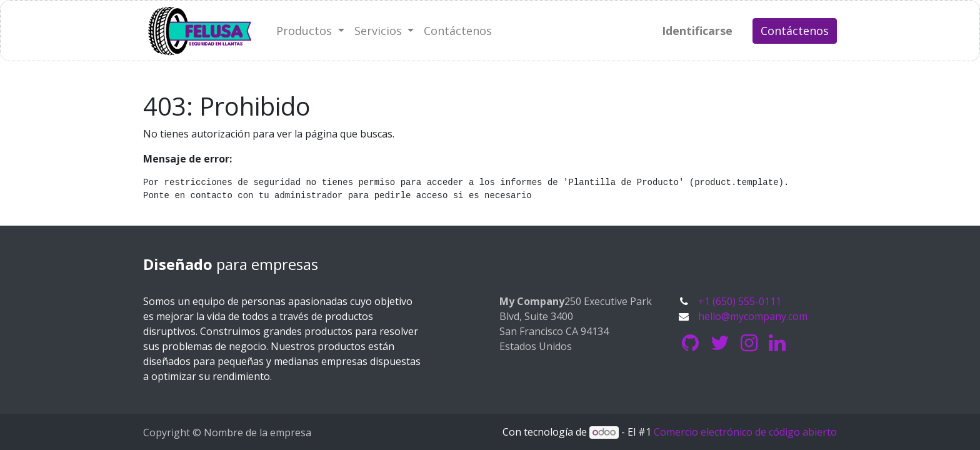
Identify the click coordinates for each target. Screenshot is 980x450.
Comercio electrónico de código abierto (745, 432)
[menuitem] (458, 31)
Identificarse (697, 31)
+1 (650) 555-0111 (740, 301)
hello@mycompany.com (753, 316)
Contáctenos (795, 31)
